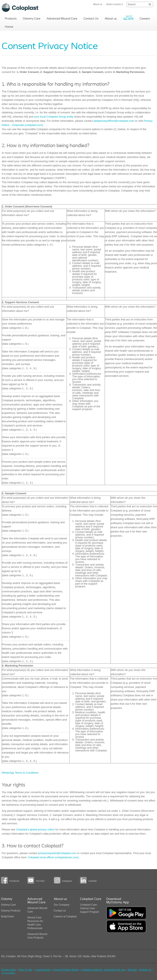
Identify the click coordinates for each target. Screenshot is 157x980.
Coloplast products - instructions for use (103, 970)
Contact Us (145, 970)
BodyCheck (7, 917)
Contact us (60, 911)
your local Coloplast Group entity (54, 117)
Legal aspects (43, 970)
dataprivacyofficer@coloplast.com (114, 121)
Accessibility (8, 973)
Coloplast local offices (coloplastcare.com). (54, 857)
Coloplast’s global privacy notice (35, 829)
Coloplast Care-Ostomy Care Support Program (89, 908)
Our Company (62, 905)
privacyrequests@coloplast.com (57, 853)
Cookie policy (8, 970)
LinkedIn (93, 881)
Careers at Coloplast (65, 917)
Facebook (14, 881)
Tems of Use (25, 970)
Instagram (67, 881)
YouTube (40, 881)
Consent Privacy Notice (66, 970)
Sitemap (132, 970)
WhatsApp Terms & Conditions (20, 773)
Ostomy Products (11, 911)
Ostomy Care (8, 905)
